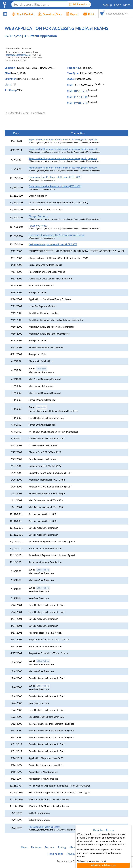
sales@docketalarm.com (18, 55)
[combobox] (102, 14)
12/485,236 (81, 103)
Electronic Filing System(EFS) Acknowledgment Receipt (57, 235)
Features (36, 847)
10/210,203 (81, 91)
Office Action (43, 570)
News (24, 847)
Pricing (62, 847)
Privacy (71, 854)
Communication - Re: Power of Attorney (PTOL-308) (55, 177)
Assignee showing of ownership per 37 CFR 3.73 (53, 244)
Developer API (88, 847)
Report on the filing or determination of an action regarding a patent (63, 140)
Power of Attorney (38, 226)
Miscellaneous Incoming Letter (44, 827)
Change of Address (38, 216)
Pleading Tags (55, 854)
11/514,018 (81, 97)
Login (118, 5)
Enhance (50, 847)
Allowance (41, 369)
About (73, 847)
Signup (108, 5)
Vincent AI (106, 847)
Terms (82, 854)
